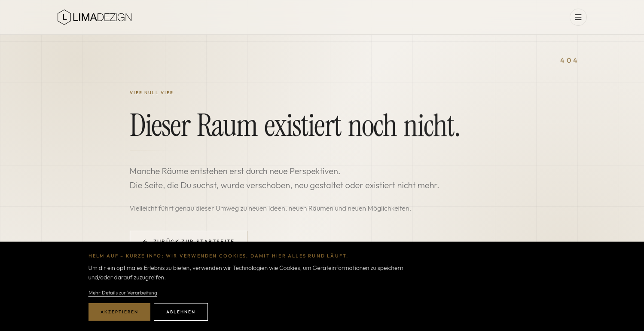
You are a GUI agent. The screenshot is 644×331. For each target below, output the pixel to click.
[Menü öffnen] (578, 17)
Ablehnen (181, 312)
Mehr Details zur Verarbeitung (123, 293)
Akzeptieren (119, 312)
